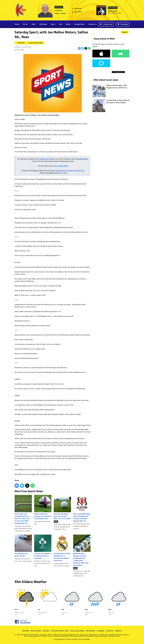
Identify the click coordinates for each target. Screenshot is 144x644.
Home (17, 24)
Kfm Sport (46, 631)
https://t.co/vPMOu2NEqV (59, 166)
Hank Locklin (113, 11)
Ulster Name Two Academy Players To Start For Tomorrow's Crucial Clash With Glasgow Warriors (23, 510)
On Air (25, 24)
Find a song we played (77, 631)
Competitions (79, 24)
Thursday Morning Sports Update (23, 546)
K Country (58, 11)
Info (61, 24)
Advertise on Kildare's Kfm (60, 631)
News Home (21, 43)
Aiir (88, 639)
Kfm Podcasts (90, 631)
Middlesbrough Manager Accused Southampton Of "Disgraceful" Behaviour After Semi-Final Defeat (82, 550)
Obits (34, 24)
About (68, 24)
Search (125, 32)
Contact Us (92, 24)
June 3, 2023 (63, 173)
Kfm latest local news (106, 80)
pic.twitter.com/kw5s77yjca (75, 171)
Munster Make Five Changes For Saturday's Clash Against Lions (43, 507)
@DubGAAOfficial (82, 159)
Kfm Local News (36, 631)
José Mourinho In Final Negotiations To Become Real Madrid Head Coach (62, 548)
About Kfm (26, 631)
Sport (53, 24)
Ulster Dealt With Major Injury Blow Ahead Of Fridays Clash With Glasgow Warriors (82, 508)
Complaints (101, 631)
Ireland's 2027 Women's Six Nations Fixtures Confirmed (43, 547)
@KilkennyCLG (44, 159)
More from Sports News (36, 43)
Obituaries (118, 631)
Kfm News (43, 24)
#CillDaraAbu (61, 171)
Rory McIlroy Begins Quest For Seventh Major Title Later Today (62, 507)
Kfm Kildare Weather (31, 582)
